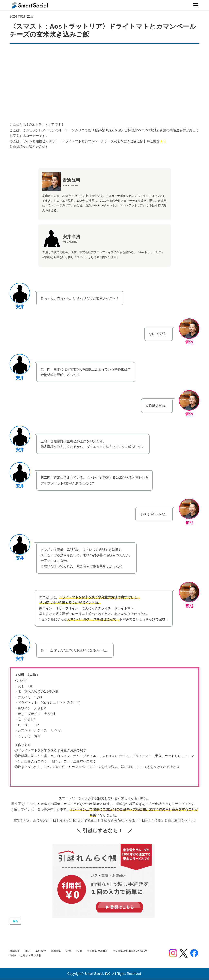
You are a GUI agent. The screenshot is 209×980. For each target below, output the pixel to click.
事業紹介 (15, 952)
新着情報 (56, 952)
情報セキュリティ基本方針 (26, 956)
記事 (69, 952)
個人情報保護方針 (97, 952)
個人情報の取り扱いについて (130, 952)
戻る (16, 921)
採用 (79, 952)
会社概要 (41, 952)
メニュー (196, 5)
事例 (28, 952)
